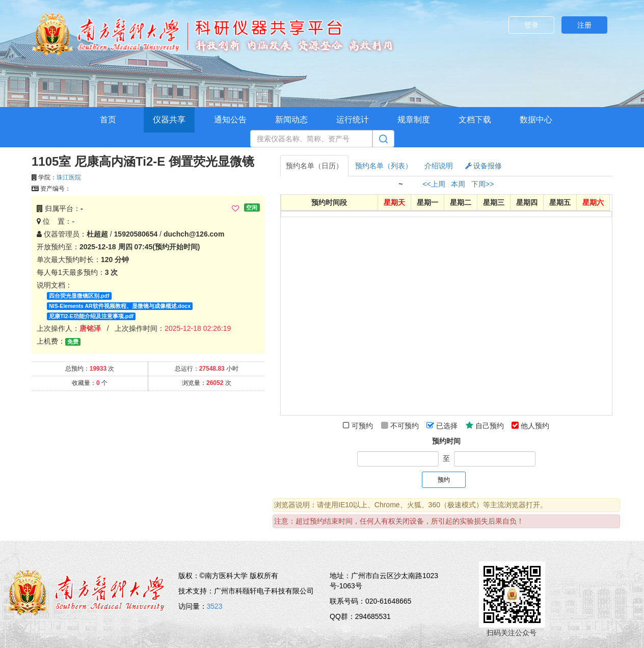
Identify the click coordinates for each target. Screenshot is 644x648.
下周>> (482, 184)
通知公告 (230, 120)
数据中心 (536, 120)
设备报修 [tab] (484, 166)
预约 (444, 480)
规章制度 (414, 120)
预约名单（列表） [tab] (384, 166)
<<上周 (434, 184)
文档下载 (475, 120)
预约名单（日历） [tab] (314, 166)
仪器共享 (169, 120)
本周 (458, 184)
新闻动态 (291, 120)
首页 (108, 120)
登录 (531, 25)
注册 (584, 25)
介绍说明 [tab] (439, 166)
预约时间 (446, 441)
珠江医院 (69, 177)
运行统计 (353, 120)
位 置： (56, 221)
